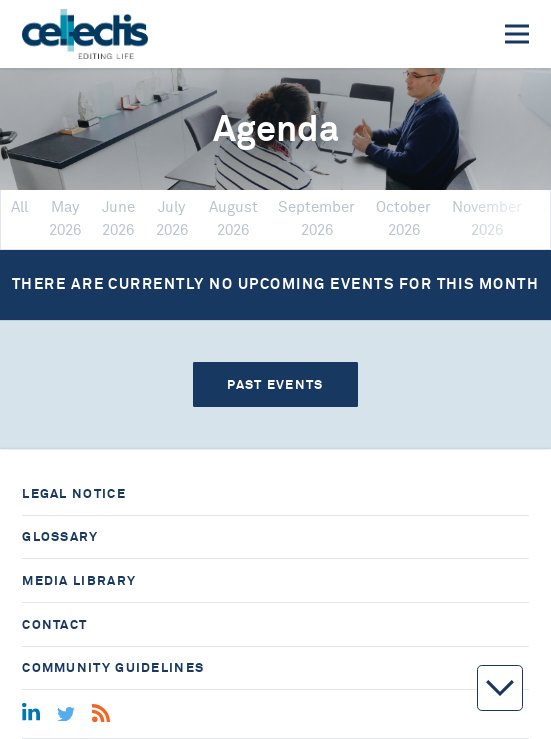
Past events (275, 384)
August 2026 (233, 218)
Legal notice (74, 493)
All (19, 207)
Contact (54, 624)
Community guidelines (113, 667)
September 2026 (316, 218)
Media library (79, 580)
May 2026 (65, 218)
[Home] (84, 34)
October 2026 (403, 218)
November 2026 (487, 218)
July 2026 (172, 218)
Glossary (60, 536)
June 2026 (118, 218)
